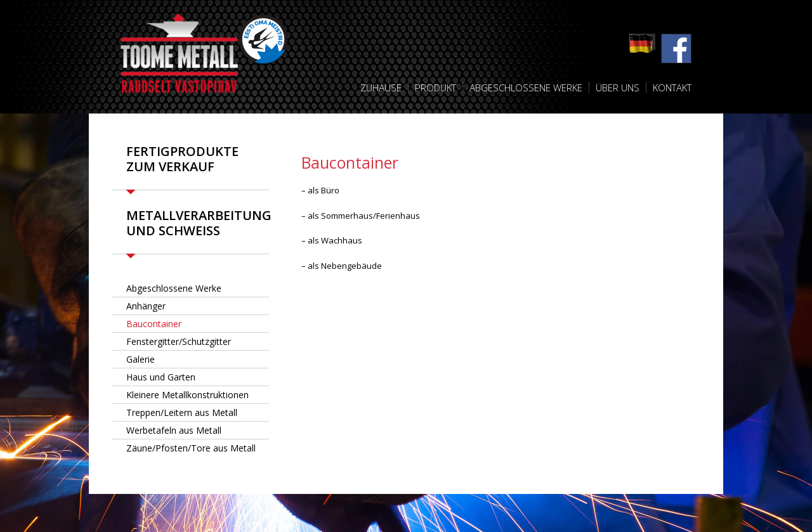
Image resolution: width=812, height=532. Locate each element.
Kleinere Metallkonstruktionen (187, 395)
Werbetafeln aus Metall (174, 430)
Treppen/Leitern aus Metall (182, 412)
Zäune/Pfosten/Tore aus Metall (191, 448)
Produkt (435, 88)
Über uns (618, 88)
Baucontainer (154, 324)
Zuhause (381, 88)
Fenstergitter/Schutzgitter (179, 341)
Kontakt (672, 88)
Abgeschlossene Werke (526, 88)
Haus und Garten (161, 377)
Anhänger (146, 306)
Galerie (141, 359)
